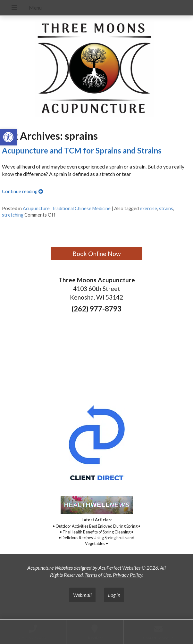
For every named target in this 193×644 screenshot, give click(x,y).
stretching (13, 215)
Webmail (82, 595)
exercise (148, 208)
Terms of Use (98, 575)
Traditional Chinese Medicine (81, 208)
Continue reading (22, 191)
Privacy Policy (128, 575)
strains (166, 208)
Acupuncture (36, 208)
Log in (114, 595)
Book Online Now (97, 254)
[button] (8, 137)
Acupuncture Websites (50, 568)
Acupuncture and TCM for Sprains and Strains (82, 150)
